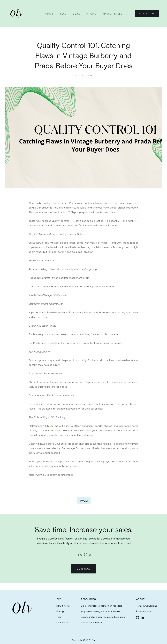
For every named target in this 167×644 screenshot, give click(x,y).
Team (59, 617)
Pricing (60, 611)
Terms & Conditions (147, 606)
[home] (17, 14)
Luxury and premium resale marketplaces (103, 617)
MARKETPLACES (113, 14)
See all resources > (91, 622)
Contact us (62, 622)
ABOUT (49, 14)
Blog (76, 14)
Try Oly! (84, 501)
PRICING (91, 14)
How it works (63, 606)
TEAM (63, 14)
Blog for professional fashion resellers (102, 606)
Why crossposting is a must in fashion (101, 611)
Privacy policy (144, 611)
